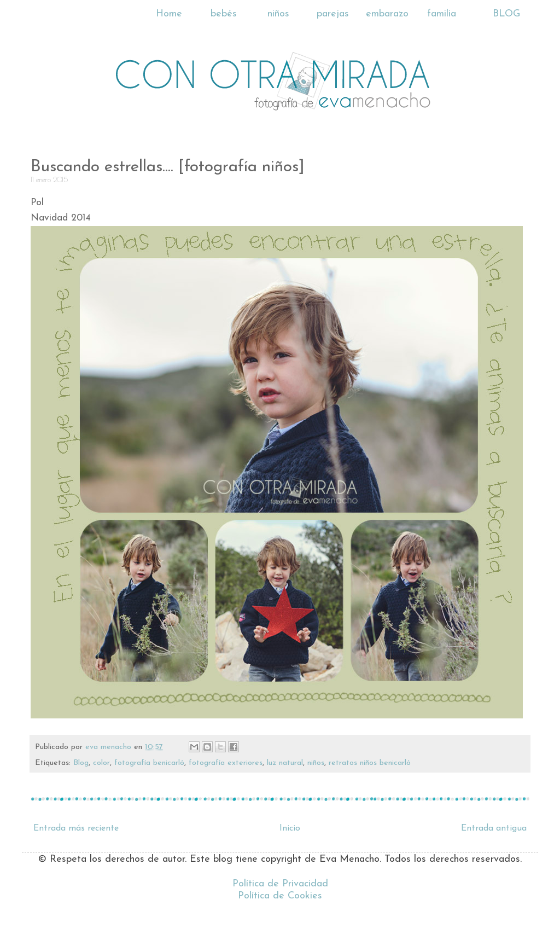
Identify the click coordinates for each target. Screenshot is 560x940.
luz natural (285, 763)
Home (169, 14)
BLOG (506, 14)
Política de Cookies (280, 896)
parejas (333, 14)
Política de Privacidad (280, 884)
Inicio (290, 828)
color (101, 763)
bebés (224, 14)
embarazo (387, 14)
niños (278, 14)
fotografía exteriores (226, 763)
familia (442, 14)
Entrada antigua (494, 828)
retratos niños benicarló (370, 763)
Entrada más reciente (76, 828)
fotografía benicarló (149, 763)
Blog (81, 763)
